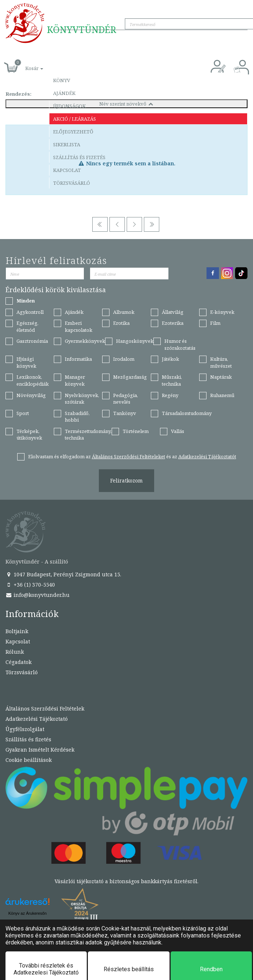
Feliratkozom (126, 480)
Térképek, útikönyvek (29, 435)
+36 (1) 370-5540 (30, 585)
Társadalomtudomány (187, 413)
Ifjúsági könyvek (26, 362)
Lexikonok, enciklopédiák (33, 380)
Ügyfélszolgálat (25, 729)
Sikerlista (67, 144)
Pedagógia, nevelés (126, 399)
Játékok (170, 359)
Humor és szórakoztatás (180, 344)
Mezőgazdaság (130, 377)
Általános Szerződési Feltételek (45, 709)
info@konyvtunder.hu (38, 595)
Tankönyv (125, 413)
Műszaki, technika (172, 380)
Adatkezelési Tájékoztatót (207, 456)
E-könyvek (222, 312)
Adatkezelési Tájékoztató (37, 719)
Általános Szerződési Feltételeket (129, 456)
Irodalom (124, 359)
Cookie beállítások (29, 760)
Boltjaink (17, 631)
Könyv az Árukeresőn (28, 913)
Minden (26, 301)
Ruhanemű (222, 395)
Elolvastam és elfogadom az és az (132, 456)
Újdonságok (69, 106)
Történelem (136, 431)
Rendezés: (18, 94)
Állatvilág (173, 312)
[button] (26, 64)
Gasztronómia (32, 341)
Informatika (78, 359)
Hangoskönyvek (135, 341)
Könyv (62, 80)
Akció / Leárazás (75, 119)
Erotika (121, 323)
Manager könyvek (75, 380)
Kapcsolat (67, 170)
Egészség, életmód (27, 326)
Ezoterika (173, 323)
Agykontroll (30, 312)
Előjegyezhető (73, 132)
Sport (23, 413)
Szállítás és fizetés (79, 157)
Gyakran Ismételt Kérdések (40, 750)
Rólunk (15, 652)
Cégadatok (18, 662)
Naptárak (221, 377)
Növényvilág (31, 395)
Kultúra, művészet (221, 362)
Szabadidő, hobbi (77, 417)
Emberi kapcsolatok (79, 326)
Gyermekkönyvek (85, 341)
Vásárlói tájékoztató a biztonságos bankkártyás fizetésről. (126, 881)
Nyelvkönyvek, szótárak (82, 399)
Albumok (124, 312)
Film (215, 323)
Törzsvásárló (72, 183)
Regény (170, 395)
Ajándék (64, 93)
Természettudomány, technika (88, 435)
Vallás (178, 431)
